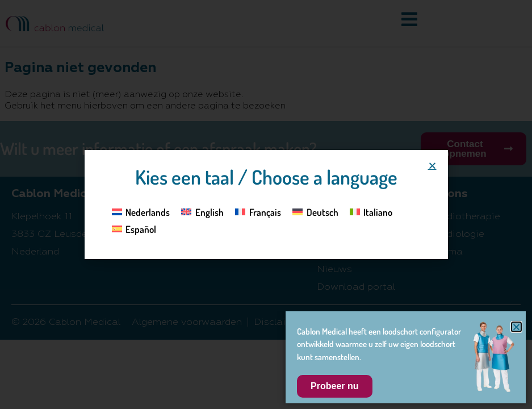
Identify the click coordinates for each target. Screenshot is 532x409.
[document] (266, 204)
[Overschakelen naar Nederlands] (141, 211)
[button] (432, 166)
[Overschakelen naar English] (202, 211)
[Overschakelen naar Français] (258, 211)
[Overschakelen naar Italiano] (371, 211)
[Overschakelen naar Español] (134, 229)
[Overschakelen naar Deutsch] (315, 211)
